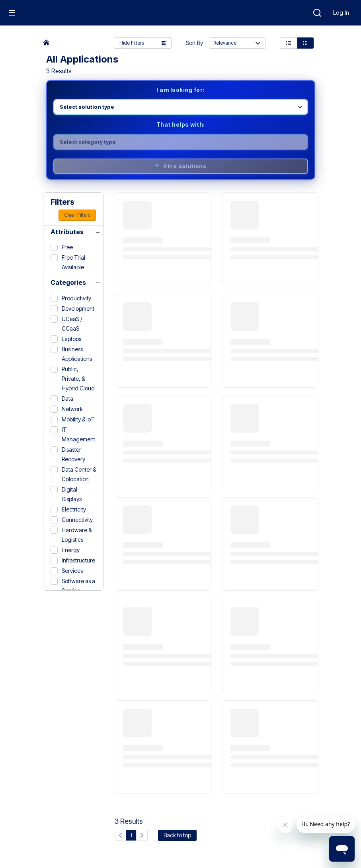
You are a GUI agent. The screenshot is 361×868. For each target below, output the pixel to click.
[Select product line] (181, 107)
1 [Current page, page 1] (131, 835)
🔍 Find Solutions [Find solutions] (181, 166)
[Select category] (181, 142)
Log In (341, 13)
